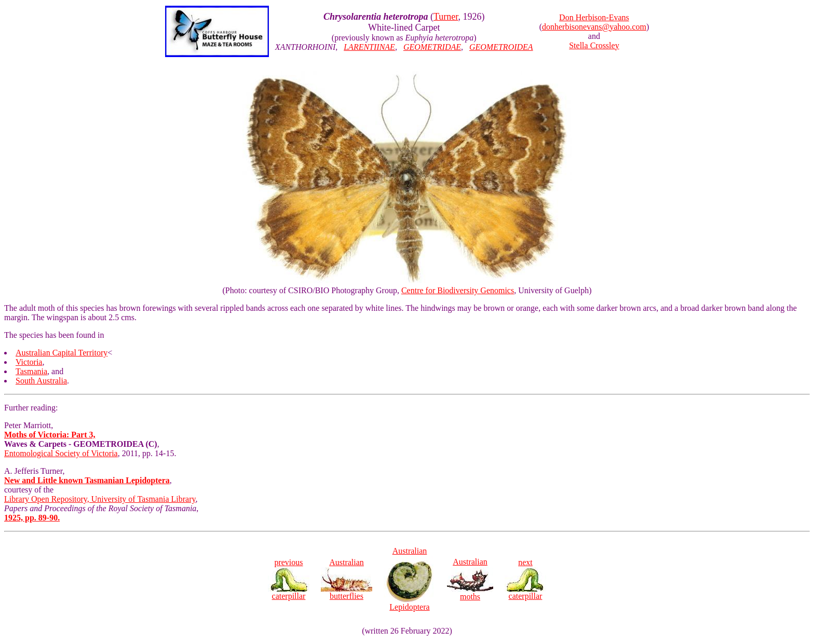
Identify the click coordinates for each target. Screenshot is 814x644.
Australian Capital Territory (62, 353)
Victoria (29, 362)
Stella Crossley (594, 45)
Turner (446, 17)
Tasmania (31, 371)
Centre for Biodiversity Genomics (458, 290)
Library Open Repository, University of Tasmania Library (100, 499)
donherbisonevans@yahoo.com (594, 27)
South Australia (41, 381)
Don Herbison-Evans (594, 17)
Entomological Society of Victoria (61, 453)
